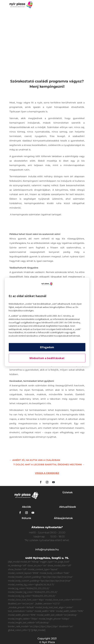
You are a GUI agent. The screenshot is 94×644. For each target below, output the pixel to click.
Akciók (26, 507)
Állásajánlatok (63, 518)
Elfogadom (47, 347)
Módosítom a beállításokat (47, 358)
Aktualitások (68, 507)
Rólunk (26, 518)
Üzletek (68, 492)
